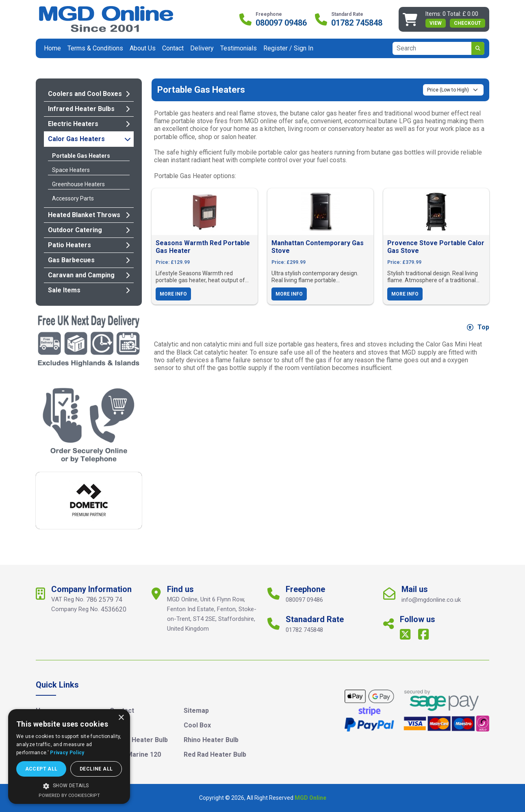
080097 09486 (281, 23)
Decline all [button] (96, 769)
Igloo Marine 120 (135, 754)
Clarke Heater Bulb (139, 740)
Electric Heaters (89, 124)
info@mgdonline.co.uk (431, 600)
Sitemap (196, 711)
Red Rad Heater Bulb (215, 754)
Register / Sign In (288, 48)
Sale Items (89, 290)
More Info (173, 294)
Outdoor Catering (89, 230)
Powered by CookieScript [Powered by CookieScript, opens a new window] (69, 796)
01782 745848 (357, 23)
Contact (173, 48)
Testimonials (239, 48)
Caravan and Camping (89, 275)
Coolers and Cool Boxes (89, 94)
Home (52, 48)
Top (478, 327)
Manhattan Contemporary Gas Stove (318, 247)
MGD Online (310, 798)
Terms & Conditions (95, 48)
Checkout (468, 23)
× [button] (121, 718)
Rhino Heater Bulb (211, 740)
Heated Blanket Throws (89, 215)
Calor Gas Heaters (89, 139)
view (436, 23)
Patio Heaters (89, 245)
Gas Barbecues (89, 260)
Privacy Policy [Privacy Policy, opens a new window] (67, 753)
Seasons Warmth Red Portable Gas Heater (203, 247)
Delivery (202, 48)
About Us (143, 48)
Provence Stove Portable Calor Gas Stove (436, 247)
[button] (69, 786)
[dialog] (69, 756)
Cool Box (197, 725)
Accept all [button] (41, 769)
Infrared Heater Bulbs (89, 109)
